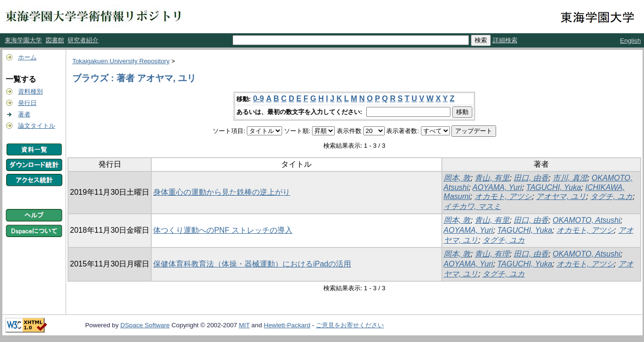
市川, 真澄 (570, 178)
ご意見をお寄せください (350, 325)
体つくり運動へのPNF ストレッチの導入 (223, 230)
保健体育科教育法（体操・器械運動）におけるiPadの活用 (252, 264)
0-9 (259, 99)
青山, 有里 (492, 178)
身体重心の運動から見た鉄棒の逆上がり (222, 192)
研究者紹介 (83, 40)
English (631, 41)
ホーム (27, 57)
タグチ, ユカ (611, 196)
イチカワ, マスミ (473, 206)
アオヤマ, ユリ (561, 196)
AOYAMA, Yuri (497, 187)
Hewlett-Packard (287, 325)
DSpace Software (145, 325)
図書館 (55, 40)
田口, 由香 (531, 178)
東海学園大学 (23, 40)
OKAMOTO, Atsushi (586, 220)
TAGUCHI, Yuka (553, 187)
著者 (24, 114)
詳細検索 (505, 40)
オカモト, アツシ (503, 196)
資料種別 (30, 91)
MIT (244, 325)
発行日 (27, 103)
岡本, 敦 (457, 178)
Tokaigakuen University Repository (121, 61)
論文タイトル (37, 126)
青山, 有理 (492, 254)
